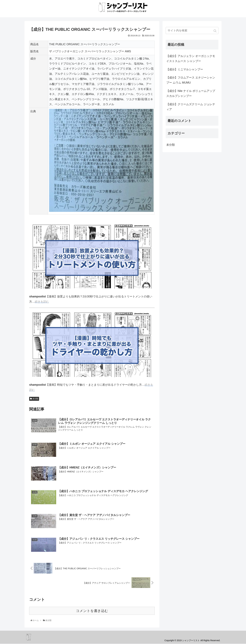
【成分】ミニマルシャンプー (185, 69)
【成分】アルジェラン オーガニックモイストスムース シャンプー (191, 59)
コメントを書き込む (92, 611)
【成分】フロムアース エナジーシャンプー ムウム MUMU (191, 80)
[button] (215, 31)
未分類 (35, 399)
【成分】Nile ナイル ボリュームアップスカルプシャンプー (191, 93)
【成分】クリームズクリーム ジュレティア (191, 107)
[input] (192, 31)
